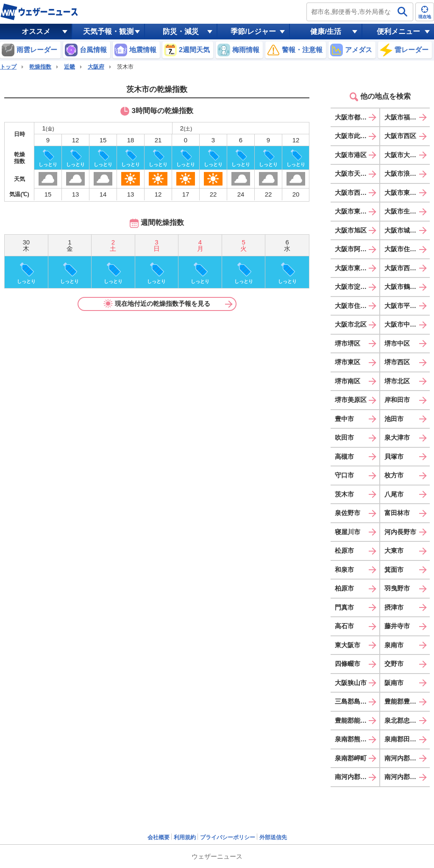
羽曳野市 (397, 588)
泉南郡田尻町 (403, 739)
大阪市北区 (351, 324)
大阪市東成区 (354, 211)
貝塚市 (394, 456)
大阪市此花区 (354, 136)
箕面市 (394, 570)
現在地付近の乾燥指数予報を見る (157, 304)
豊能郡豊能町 (403, 701)
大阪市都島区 (354, 117)
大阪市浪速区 (403, 173)
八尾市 (394, 494)
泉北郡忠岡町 (403, 720)
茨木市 (344, 494)
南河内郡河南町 (357, 777)
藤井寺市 (397, 626)
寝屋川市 (348, 532)
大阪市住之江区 (357, 306)
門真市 (344, 607)
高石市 (344, 626)
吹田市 (344, 437)
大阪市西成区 (403, 268)
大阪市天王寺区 (357, 173)
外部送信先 (273, 837)
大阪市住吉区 (403, 249)
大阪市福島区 (403, 117)
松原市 (344, 550)
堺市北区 (397, 381)
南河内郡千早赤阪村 (407, 777)
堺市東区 (348, 362)
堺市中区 (397, 343)
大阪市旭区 (351, 230)
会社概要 (159, 837)
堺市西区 (397, 362)
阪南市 (394, 683)
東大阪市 (348, 645)
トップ (8, 67)
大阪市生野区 (403, 211)
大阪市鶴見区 (403, 287)
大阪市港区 (351, 155)
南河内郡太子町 (407, 758)
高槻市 (344, 456)
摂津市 (394, 607)
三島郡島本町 (354, 701)
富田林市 (397, 513)
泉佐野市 (348, 513)
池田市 (394, 419)
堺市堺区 (348, 343)
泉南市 (394, 645)
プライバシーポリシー (228, 837)
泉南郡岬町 (351, 758)
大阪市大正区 (403, 155)
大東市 (394, 550)
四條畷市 (348, 664)
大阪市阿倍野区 (357, 249)
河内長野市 (400, 532)
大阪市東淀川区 (407, 193)
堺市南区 (348, 381)
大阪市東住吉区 (357, 268)
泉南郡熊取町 (354, 739)
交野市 (394, 664)
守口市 (344, 475)
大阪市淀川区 (354, 287)
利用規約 (185, 837)
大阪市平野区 (403, 306)
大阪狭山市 (351, 683)
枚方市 (394, 475)
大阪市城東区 (403, 230)
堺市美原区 (351, 400)
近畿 (70, 67)
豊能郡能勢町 (354, 720)
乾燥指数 (40, 67)
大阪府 (96, 67)
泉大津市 (397, 437)
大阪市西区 (400, 136)
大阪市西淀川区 (357, 193)
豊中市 (344, 419)
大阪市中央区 (403, 324)
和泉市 (344, 570)
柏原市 (344, 588)
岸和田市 (397, 400)
